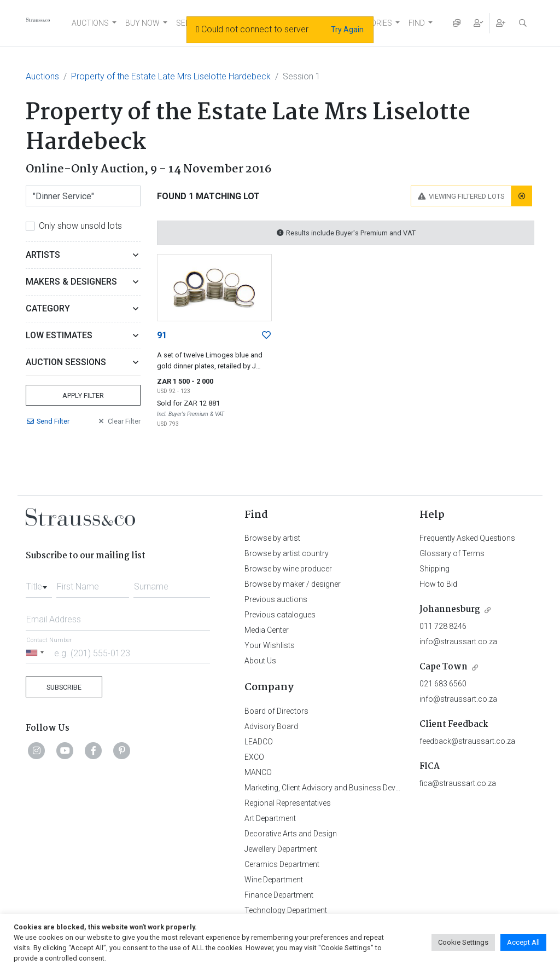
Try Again (347, 30)
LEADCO (259, 742)
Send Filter (48, 421)
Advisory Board (271, 726)
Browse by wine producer (288, 569)
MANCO (258, 772)
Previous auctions (276, 599)
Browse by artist (272, 538)
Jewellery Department (281, 849)
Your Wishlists (270, 645)
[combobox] (39, 583)
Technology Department (286, 910)
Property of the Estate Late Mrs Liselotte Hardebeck (171, 76)
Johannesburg (450, 609)
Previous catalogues (280, 615)
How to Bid (438, 584)
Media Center (267, 630)
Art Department (270, 818)
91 (162, 335)
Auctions (42, 76)
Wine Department (274, 880)
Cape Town (444, 667)
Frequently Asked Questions (467, 538)
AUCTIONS (90, 23)
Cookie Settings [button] (463, 942)
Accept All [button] (523, 942)
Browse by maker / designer (293, 584)
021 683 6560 (443, 684)
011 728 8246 (443, 626)
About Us (260, 661)
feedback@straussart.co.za (467, 741)
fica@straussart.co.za (458, 783)
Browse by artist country (287, 553)
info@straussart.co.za (458, 641)
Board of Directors (276, 711)
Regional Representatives (288, 803)
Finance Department (279, 895)
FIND (417, 23)
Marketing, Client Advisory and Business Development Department (357, 788)
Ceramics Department (282, 864)
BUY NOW (142, 23)
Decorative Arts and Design (291, 834)
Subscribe (64, 687)
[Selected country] (37, 653)
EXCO (254, 757)
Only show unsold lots (80, 226)
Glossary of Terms (452, 553)
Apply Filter (83, 395)
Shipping (434, 569)
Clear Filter (119, 421)
